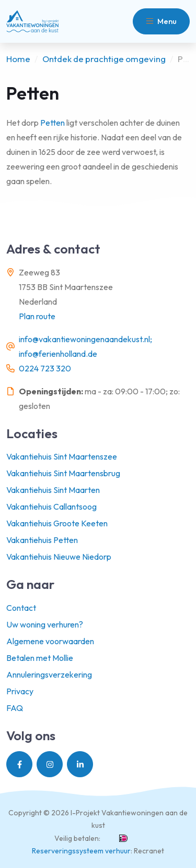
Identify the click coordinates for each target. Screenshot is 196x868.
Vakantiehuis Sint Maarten (53, 490)
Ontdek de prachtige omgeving (104, 59)
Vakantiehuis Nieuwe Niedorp (59, 557)
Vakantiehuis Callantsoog (51, 507)
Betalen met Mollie (40, 658)
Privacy (20, 691)
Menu (161, 21)
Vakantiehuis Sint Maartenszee (62, 456)
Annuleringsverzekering (49, 674)
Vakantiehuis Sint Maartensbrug (63, 473)
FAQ (15, 708)
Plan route (37, 316)
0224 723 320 (45, 368)
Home (18, 59)
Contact (21, 608)
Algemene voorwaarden (50, 641)
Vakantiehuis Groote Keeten (57, 523)
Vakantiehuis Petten (42, 540)
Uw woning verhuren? (45, 624)
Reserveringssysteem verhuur (81, 851)
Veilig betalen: (77, 838)
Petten (52, 123)
